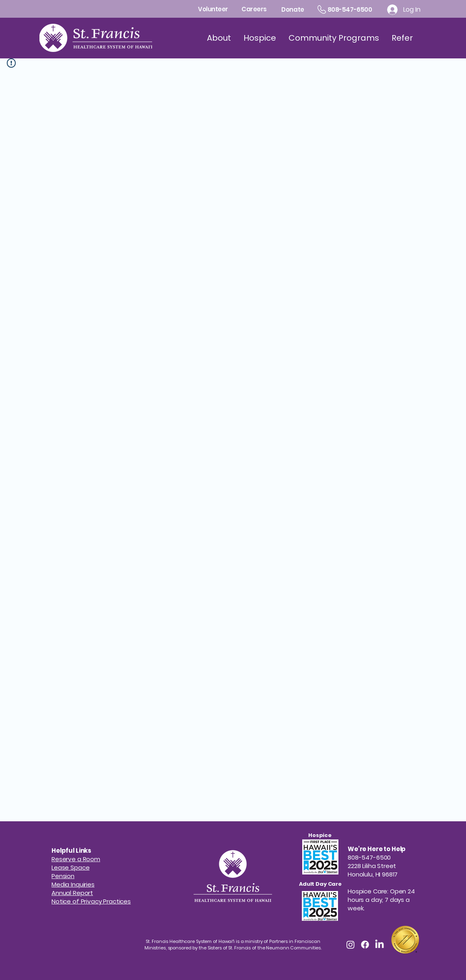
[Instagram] (351, 945)
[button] (63, 876)
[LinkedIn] (379, 945)
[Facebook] (365, 945)
